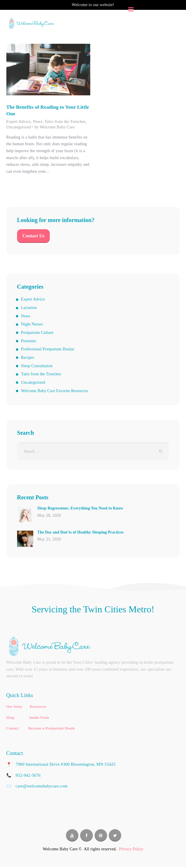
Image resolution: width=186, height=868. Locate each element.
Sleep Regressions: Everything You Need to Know (81, 509)
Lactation (29, 309)
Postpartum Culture (38, 333)
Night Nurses (32, 325)
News (37, 122)
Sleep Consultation (37, 366)
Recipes (28, 358)
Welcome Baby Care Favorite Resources (56, 391)
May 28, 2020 (49, 517)
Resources (38, 708)
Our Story (15, 708)
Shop (11, 719)
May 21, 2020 (49, 541)
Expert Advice (19, 122)
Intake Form (39, 719)
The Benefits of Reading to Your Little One (42, 110)
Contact (13, 729)
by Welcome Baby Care (55, 127)
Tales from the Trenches (65, 122)
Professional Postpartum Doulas (48, 350)
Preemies (29, 342)
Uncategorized (19, 127)
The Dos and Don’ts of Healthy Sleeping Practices (82, 533)
